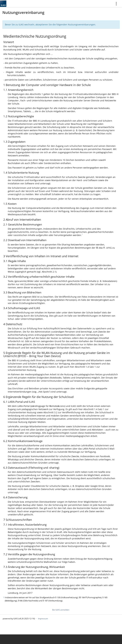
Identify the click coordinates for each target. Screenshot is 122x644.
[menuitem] (117, 4)
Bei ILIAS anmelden (61, 610)
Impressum (43, 619)
